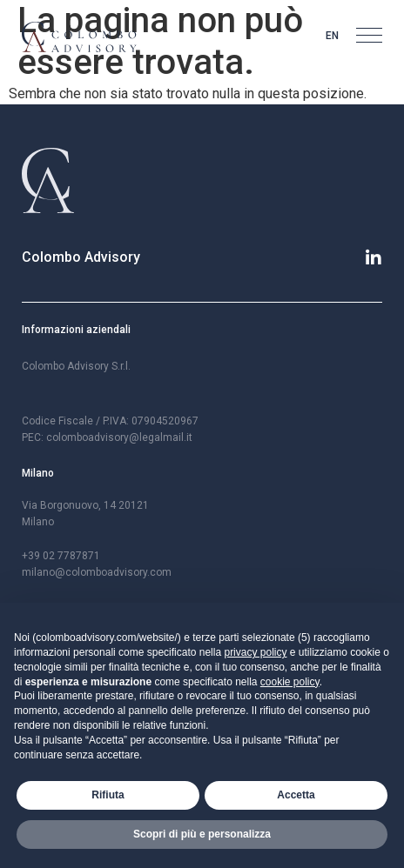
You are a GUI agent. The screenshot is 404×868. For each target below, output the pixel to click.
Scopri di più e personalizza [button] (202, 834)
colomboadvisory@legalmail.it (119, 437)
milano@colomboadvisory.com (97, 572)
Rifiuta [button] (108, 795)
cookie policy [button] (290, 682)
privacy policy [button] (255, 652)
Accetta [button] (296, 795)
